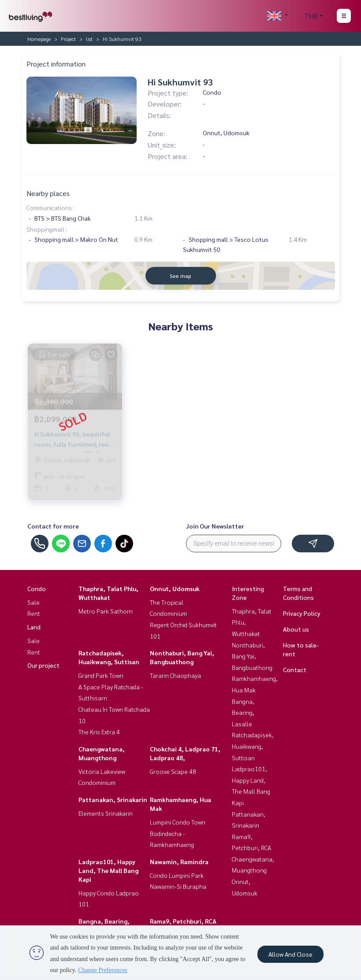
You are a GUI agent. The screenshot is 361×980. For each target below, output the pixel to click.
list (89, 39)
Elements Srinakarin (106, 813)
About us (296, 629)
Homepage (39, 39)
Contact (295, 669)
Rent (34, 613)
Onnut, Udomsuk (175, 588)
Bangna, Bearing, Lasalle (243, 712)
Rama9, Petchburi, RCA (183, 921)
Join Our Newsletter (215, 526)
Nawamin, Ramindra (179, 862)
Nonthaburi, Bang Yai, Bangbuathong (252, 656)
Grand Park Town (101, 675)
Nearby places (48, 193)
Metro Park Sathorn (106, 611)
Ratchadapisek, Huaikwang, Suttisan (253, 746)
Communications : (50, 207)
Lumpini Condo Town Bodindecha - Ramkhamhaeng (178, 833)
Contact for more (53, 526)
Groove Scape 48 (173, 771)
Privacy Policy (302, 613)
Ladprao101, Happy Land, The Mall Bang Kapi (108, 870)
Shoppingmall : (47, 229)
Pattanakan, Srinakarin (113, 799)
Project (68, 39)
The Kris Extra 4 (99, 732)
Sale (33, 602)
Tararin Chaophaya (175, 675)
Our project (43, 665)
